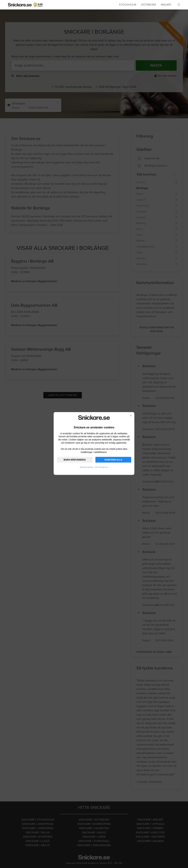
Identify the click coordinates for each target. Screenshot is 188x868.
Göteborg (149, 5)
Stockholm (128, 5)
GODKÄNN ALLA (113, 460)
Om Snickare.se (102, 467)
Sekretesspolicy (87, 467)
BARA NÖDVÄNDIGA (75, 460)
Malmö (166, 5)
